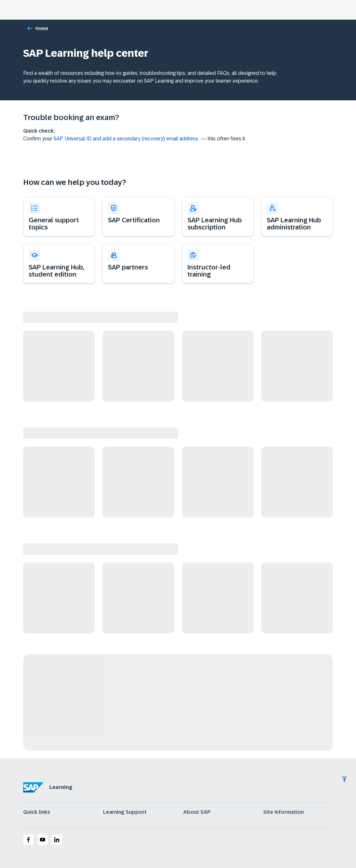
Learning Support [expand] (125, 812)
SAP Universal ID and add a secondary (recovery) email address (126, 139)
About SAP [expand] (197, 812)
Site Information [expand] (284, 812)
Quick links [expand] (37, 812)
